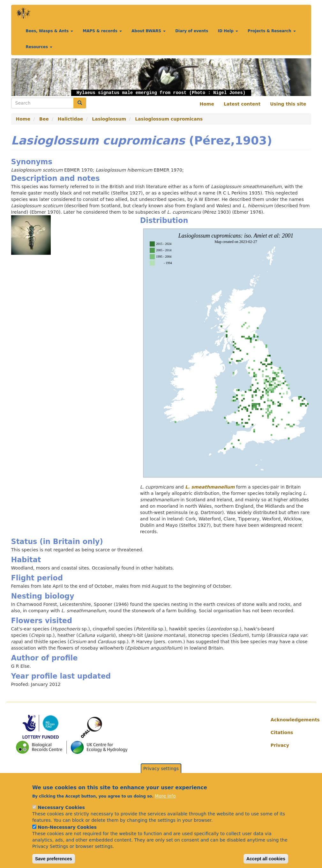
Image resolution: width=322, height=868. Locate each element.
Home (207, 104)
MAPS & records (102, 31)
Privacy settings (161, 776)
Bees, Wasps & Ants (50, 31)
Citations (282, 732)
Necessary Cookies (61, 815)
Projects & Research (272, 31)
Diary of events (192, 31)
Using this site (288, 104)
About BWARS (149, 31)
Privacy (280, 745)
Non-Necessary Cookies (67, 835)
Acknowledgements (288, 720)
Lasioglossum (109, 119)
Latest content (242, 104)
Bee (44, 119)
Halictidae (71, 119)
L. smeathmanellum (210, 487)
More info (165, 804)
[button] (34, 77)
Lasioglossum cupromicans (169, 119)
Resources (39, 47)
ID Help (228, 31)
